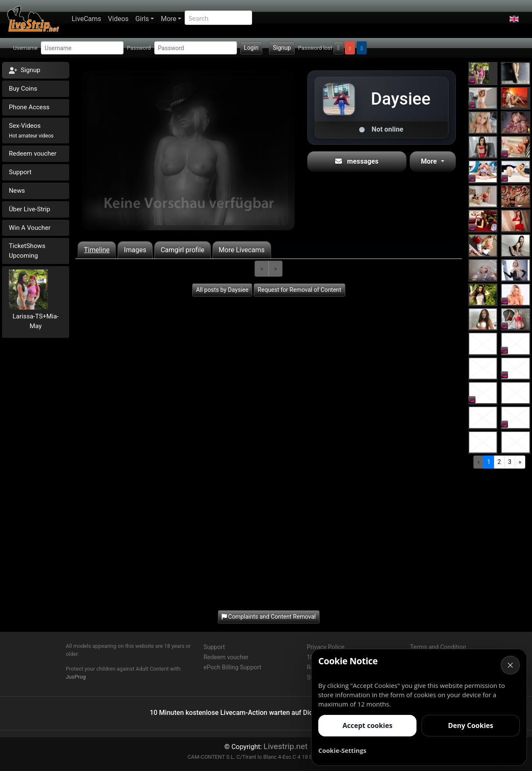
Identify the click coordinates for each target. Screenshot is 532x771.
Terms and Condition (438, 647)
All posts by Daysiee (222, 290)
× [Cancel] (511, 665)
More (168, 19)
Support (20, 172)
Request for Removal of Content (299, 290)
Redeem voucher (33, 154)
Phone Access (29, 107)
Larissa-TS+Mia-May (36, 321)
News (17, 191)
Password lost (315, 48)
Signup (282, 48)
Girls (142, 19)
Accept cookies (367, 725)
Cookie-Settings (342, 750)
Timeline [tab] (97, 250)
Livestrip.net (286, 746)
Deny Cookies (471, 725)
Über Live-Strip (30, 209)
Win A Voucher (30, 228)
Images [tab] (135, 250)
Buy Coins (23, 89)
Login (251, 48)
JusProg (76, 677)
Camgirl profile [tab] (183, 250)
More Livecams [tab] (242, 250)
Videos (118, 19)
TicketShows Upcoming (27, 251)
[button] (514, 19)
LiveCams (86, 19)
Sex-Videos (31, 130)
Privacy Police (326, 647)
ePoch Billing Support (232, 667)
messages (357, 161)
